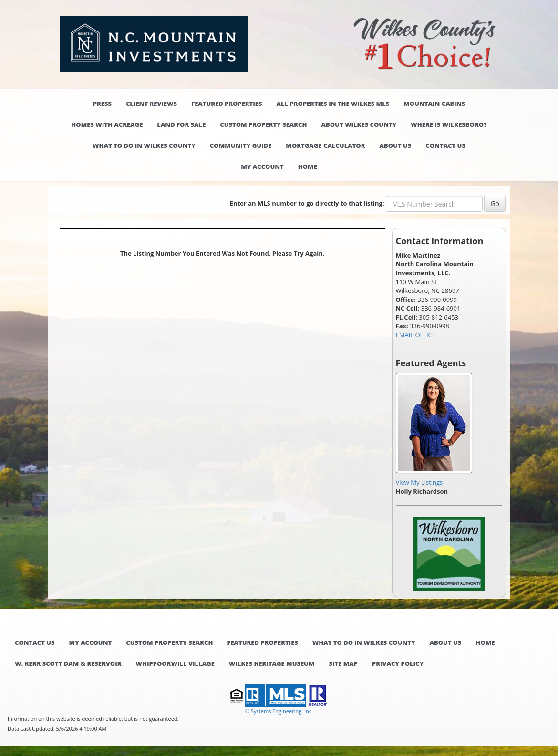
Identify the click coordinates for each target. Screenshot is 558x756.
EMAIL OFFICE (416, 335)
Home (308, 166)
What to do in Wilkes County (144, 145)
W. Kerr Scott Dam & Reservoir (68, 663)
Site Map (343, 663)
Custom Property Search (263, 124)
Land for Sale (181, 124)
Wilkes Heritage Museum (272, 663)
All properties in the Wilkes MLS (333, 104)
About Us (396, 145)
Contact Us (445, 145)
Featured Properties (227, 104)
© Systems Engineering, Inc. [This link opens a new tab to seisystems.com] (279, 711)
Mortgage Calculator (325, 145)
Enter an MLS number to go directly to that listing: (307, 203)
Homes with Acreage (107, 124)
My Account (262, 166)
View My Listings (419, 482)
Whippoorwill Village (175, 663)
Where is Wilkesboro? (449, 124)
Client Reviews (151, 104)
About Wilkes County (359, 124)
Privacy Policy (398, 663)
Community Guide (241, 145)
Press (102, 104)
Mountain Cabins (434, 104)
